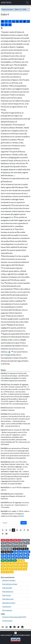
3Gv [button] (3, 572)
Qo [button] (27, 549)
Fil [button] (21, 563)
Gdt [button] (20, 546)
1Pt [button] (11, 569)
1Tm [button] (12, 566)
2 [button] (6, 530)
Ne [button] (12, 546)
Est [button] (25, 546)
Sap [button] (7, 552)
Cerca (24, 523)
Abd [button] (23, 555)
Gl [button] (14, 555)
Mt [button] (3, 560)
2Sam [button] (13, 543)
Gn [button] (28, 555)
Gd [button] (8, 572)
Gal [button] (14, 563)
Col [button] (26, 563)
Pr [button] (23, 549)
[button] (16, 633)
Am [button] (18, 555)
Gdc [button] (28, 540)
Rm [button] (23, 560)
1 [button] (3, 530)
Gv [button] (15, 560)
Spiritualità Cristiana (9, 603)
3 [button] (10, 530)
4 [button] (13, 530)
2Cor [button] (9, 563)
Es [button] (7, 540)
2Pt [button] (15, 569)
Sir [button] (11, 552)
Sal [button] (19, 549)
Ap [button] (12, 572)
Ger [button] (19, 552)
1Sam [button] (7, 543)
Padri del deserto (8, 592)
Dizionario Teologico (9, 580)
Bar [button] (28, 552)
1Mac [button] (4, 549)
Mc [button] (7, 560)
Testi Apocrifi (7, 607)
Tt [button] (22, 566)
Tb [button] (16, 546)
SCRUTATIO (6, 3)
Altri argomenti (7, 610)
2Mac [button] (10, 549)
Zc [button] (23, 558)
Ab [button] (11, 558)
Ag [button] (19, 558)
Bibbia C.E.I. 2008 (20, 9)
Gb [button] (15, 549)
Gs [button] (23, 540)
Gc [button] (6, 569)
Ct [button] (3, 552)
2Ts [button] (8, 566)
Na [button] (7, 558)
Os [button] (10, 555)
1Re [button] (18, 543)
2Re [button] (23, 543)
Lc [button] (11, 560)
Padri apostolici (7, 588)
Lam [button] (23, 552)
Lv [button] (11, 540)
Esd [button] (8, 546)
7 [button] (24, 530)
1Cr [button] (28, 543)
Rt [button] (3, 543)
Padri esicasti (7, 595)
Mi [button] (3, 558)
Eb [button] (3, 569)
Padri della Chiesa (8, 599)
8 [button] (28, 530)
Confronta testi (7, 621)
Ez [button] (3, 555)
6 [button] (21, 530)
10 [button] (6, 534)
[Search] (11, 523)
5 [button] (17, 530)
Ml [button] (27, 558)
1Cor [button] (3, 563)
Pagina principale (7, 9)
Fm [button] (26, 566)
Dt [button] (19, 540)
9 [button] (3, 534)
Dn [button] (6, 555)
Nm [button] (15, 540)
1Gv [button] (20, 569)
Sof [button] (15, 558)
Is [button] (15, 552)
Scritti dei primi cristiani (10, 584)
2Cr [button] (3, 546)
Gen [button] (3, 540)
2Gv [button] (25, 569)
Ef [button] (18, 563)
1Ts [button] (3, 566)
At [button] (19, 560)
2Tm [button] (17, 566)
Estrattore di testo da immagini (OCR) (14, 617)
